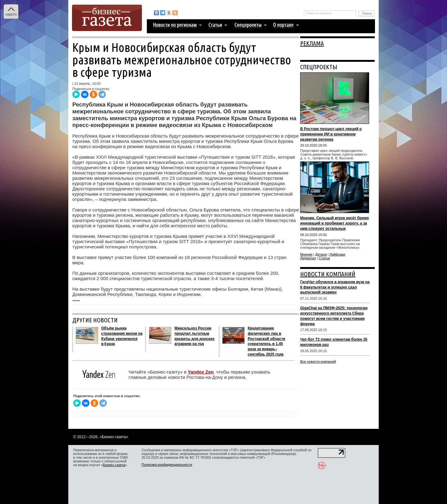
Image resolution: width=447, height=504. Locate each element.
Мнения (306, 254)
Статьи (324, 258)
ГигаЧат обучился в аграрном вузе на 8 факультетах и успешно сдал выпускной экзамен (335, 287)
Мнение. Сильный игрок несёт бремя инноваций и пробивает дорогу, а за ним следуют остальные (334, 223)
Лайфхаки (337, 254)
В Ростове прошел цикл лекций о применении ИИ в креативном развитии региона (331, 134)
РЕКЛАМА (312, 43)
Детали (321, 254)
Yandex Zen (201, 372)
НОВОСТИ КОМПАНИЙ (328, 274)
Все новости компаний (318, 361)
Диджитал (308, 258)
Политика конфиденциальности (167, 465)
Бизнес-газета (114, 465)
